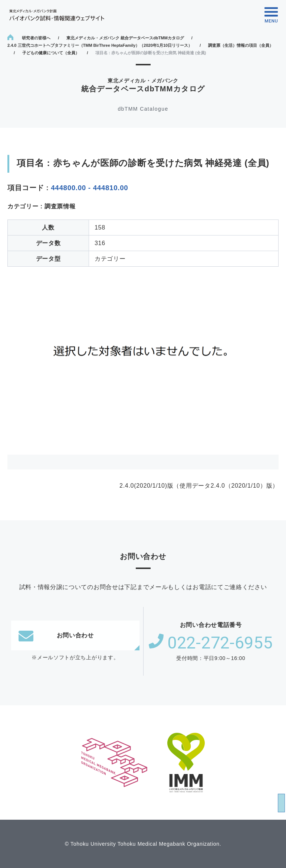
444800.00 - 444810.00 (89, 188)
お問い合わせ (56, 635)
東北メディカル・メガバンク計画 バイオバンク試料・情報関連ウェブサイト (57, 15)
